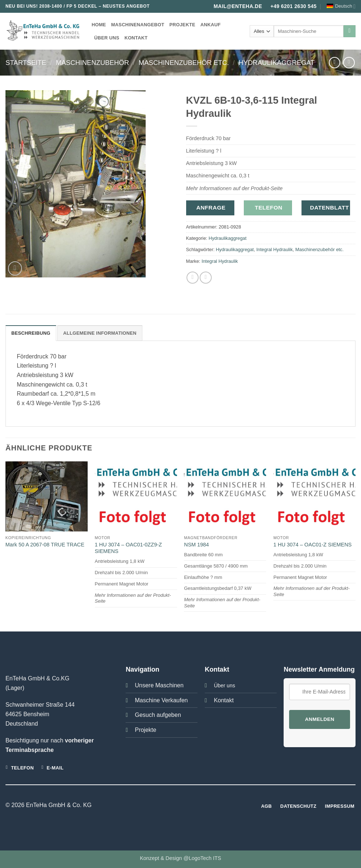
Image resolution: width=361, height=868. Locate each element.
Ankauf (211, 25)
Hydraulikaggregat (277, 63)
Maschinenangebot (138, 25)
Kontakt (136, 38)
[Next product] (335, 63)
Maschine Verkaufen (161, 700)
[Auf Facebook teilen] (193, 278)
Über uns (107, 38)
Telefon (269, 208)
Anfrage (211, 208)
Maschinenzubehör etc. (184, 63)
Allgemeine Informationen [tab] (100, 333)
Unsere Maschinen (159, 685)
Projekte (182, 25)
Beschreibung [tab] (31, 333)
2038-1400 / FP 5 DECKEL (68, 6)
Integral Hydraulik (274, 249)
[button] (15, 268)
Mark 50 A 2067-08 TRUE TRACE (45, 545)
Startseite (26, 63)
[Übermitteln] (350, 31)
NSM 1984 (196, 545)
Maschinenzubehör (92, 63)
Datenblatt (329, 208)
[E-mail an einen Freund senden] (206, 278)
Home (99, 25)
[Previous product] (349, 63)
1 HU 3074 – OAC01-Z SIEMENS (312, 545)
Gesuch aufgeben (158, 715)
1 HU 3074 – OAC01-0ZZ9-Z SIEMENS (128, 548)
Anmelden (320, 719)
